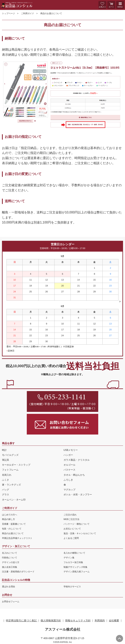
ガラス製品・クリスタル (77, 460)
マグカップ (69, 490)
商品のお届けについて (13, 533)
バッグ (6, 490)
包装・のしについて (12, 529)
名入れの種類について (74, 553)
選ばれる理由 (8, 587)
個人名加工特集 (10, 567)
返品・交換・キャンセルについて (80, 533)
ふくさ (6, 480)
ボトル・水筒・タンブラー (78, 495)
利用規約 (100, 620)
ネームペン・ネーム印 (14, 500)
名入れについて (10, 553)
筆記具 (6, 460)
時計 (4, 450)
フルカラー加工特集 (73, 562)
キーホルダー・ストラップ (16, 465)
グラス (6, 495)
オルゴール (69, 465)
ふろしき (68, 480)
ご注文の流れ (70, 515)
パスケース (69, 470)
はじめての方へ (10, 515)
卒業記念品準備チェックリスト (17, 538)
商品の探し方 (8, 519)
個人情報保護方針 (51, 620)
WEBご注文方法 (71, 519)
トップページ (8, 13)
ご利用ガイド (28, 13)
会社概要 (114, 620)
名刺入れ (7, 475)
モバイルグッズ (10, 455)
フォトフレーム (10, 470)
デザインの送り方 (11, 562)
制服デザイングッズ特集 (75, 567)
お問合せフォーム (11, 601)
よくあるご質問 (71, 538)
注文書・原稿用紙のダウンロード (18, 572)
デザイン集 (69, 558)
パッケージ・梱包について (77, 524)
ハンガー (68, 455)
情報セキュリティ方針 (78, 620)
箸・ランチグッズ (11, 485)
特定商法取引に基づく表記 (22, 620)
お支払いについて (72, 529)
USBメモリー (71, 450)
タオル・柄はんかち (74, 475)
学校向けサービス (72, 587)
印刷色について (10, 558)
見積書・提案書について (14, 524)
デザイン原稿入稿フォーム (77, 572)
